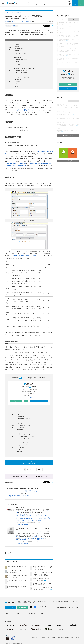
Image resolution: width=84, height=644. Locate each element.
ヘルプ (29, 638)
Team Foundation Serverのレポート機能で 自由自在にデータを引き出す (25, 491)
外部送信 (77, 638)
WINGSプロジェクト (21, 514)
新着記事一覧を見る (68, 135)
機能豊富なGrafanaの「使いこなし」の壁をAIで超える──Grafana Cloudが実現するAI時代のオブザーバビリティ (68, 107)
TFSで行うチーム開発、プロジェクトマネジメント (28, 110)
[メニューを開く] (3, 3)
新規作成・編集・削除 (21, 60)
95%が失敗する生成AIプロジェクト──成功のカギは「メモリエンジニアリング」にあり (17, 582)
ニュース (24, 3)
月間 (73, 20)
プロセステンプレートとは (22, 80)
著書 (25, 538)
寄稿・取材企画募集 (62, 607)
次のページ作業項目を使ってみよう (29, 463)
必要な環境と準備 (19, 49)
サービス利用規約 (60, 638)
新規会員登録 (19, 401)
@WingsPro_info (40, 538)
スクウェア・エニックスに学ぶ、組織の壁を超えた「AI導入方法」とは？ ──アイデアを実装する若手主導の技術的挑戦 (43, 574)
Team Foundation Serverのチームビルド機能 (19, 495)
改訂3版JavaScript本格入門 (26, 519)
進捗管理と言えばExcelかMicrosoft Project (25, 69)
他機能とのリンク (20, 62)
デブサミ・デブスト (37, 3)
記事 (29, 3)
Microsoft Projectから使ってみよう (24, 71)
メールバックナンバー (29, 397)
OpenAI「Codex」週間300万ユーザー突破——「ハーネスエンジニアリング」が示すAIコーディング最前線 (42, 568)
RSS (33, 538)
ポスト (46, 26)
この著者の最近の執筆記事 (22, 524)
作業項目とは (18, 51)
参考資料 (17, 86)
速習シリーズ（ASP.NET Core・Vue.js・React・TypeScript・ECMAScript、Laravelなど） (32, 517)
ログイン (39, 401)
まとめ (17, 84)
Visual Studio (8, 26)
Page (9, 61)
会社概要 (53, 638)
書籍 (45, 3)
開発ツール (15, 26)
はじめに (17, 44)
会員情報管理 (42, 638)
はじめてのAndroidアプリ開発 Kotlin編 (26, 520)
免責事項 (48, 638)
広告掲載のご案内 (73, 607)
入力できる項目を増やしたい (22, 77)
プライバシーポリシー (70, 638)
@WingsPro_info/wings (21, 540)
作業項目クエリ (19, 64)
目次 (40, 40)
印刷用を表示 (9, 482)
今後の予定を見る (68, 161)
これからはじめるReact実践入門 (42, 519)
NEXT (40, 469)
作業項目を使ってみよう (21, 58)
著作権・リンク (35, 638)
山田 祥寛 (7, 21)
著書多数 (40, 520)
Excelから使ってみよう (22, 73)
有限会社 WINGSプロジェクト (39, 532)
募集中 (36, 537)
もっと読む (10, 497)
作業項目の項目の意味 (21, 53)
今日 (62, 20)
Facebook (38, 540)
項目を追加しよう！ (21, 82)
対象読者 (17, 47)
